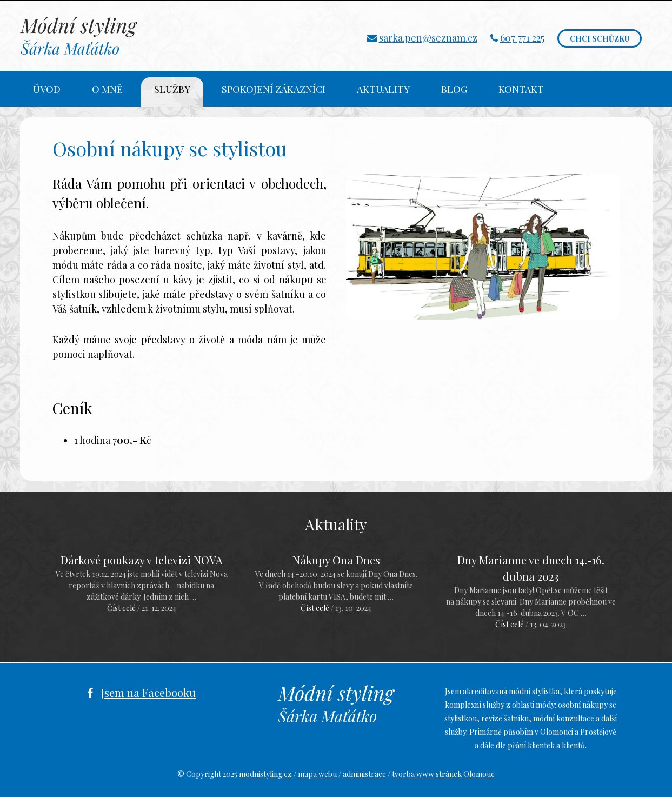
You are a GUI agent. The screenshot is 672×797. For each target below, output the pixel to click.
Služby (172, 89)
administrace (364, 774)
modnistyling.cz (265, 774)
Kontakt (521, 89)
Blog (454, 89)
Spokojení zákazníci (274, 89)
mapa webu (317, 774)
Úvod (47, 89)
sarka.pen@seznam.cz (428, 38)
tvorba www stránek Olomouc (443, 774)
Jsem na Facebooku (148, 692)
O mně (107, 89)
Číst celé (121, 608)
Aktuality (383, 89)
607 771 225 (522, 38)
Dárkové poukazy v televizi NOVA (142, 560)
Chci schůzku (600, 39)
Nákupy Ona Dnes (336, 560)
